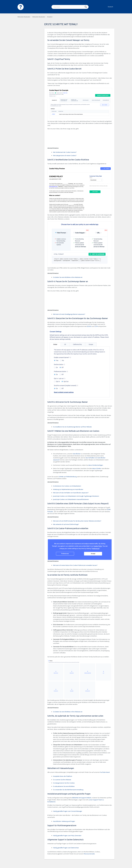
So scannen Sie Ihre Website (62, 780)
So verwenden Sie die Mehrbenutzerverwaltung (68, 790)
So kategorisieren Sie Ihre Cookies (64, 783)
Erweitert (50, 17)
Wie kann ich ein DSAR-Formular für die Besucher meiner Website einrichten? (77, 521)
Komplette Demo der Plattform (63, 776)
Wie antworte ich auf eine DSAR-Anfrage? (66, 524)
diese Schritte (97, 468)
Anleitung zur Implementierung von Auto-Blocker (68, 489)
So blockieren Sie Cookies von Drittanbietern (67, 486)
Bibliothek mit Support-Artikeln (82, 798)
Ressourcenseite (89, 854)
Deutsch (110, 7)
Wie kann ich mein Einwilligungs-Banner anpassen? (69, 314)
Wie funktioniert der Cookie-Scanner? (65, 152)
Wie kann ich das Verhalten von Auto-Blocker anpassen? (71, 493)
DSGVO (89, 326)
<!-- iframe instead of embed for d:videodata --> (63, 139)
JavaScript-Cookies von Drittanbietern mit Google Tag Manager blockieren (76, 496)
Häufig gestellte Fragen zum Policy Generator (67, 836)
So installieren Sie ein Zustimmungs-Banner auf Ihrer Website (72, 427)
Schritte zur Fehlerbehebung (68, 477)
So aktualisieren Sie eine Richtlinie (64, 786)
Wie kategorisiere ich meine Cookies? (65, 155)
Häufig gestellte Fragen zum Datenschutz (66, 848)
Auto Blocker (77, 454)
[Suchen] (70, 7)
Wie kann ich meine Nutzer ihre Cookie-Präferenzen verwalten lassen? (75, 565)
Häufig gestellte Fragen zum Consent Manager (68, 811)
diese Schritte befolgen (96, 465)
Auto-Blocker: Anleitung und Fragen (64, 821)
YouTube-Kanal (105, 772)
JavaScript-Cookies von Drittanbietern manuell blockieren (71, 499)
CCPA (96, 326)
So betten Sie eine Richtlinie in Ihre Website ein (68, 277)
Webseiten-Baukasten (24, 17)
